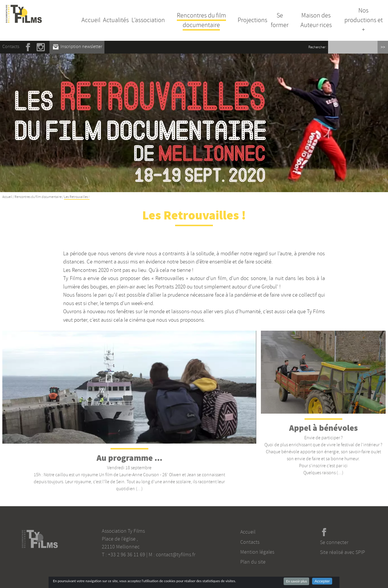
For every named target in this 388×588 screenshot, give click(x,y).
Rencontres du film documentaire (201, 20)
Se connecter (334, 542)
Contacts (11, 47)
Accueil (91, 20)
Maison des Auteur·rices (316, 20)
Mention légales (257, 552)
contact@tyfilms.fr (176, 555)
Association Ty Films (123, 531)
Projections (252, 20)
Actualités (116, 20)
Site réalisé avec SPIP (342, 552)
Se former (280, 20)
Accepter (322, 581)
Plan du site (253, 562)
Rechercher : (318, 47)
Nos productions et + (364, 20)
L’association (148, 20)
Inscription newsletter (78, 47)
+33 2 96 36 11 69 (127, 555)
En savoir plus (296, 581)
